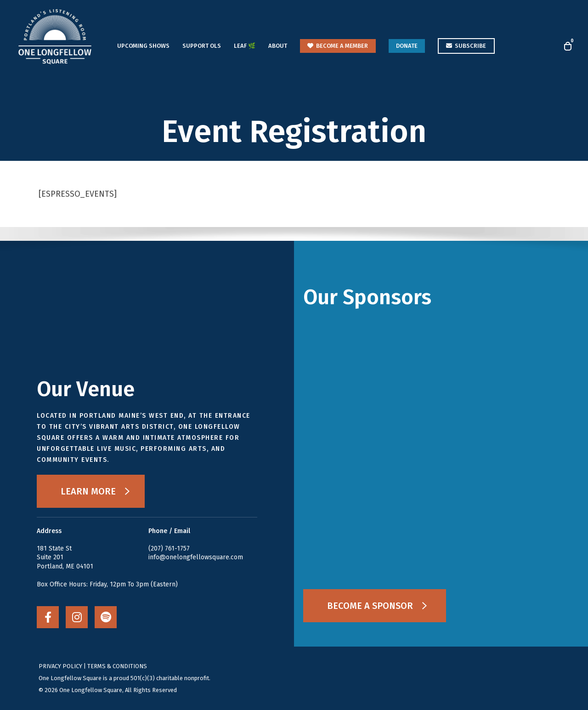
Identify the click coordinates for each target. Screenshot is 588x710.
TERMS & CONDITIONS (117, 666)
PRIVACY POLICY (60, 666)
